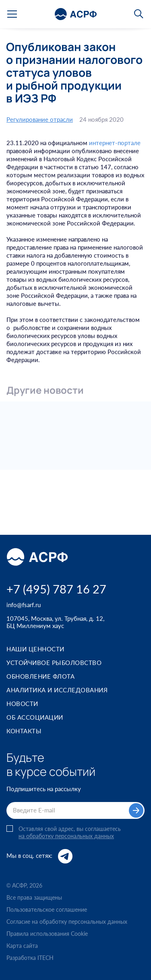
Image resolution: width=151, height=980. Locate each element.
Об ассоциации (35, 717)
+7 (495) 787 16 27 (56, 589)
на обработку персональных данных (66, 836)
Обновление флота (40, 676)
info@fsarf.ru (24, 605)
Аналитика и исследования (57, 690)
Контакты (24, 731)
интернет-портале (115, 144)
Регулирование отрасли (40, 120)
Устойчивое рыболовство (54, 663)
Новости (22, 704)
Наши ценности (35, 649)
